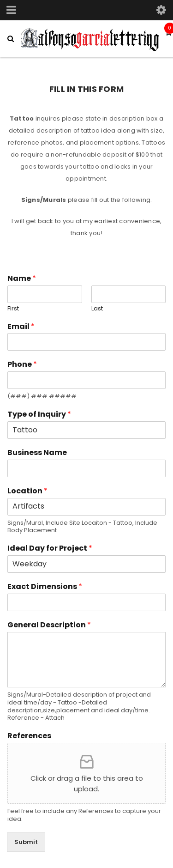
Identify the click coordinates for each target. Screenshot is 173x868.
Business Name (37, 453)
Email (21, 327)
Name (22, 279)
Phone (22, 365)
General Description (49, 625)
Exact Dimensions (45, 587)
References (29, 736)
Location (27, 491)
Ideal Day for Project (50, 549)
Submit (26, 842)
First (13, 309)
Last (97, 309)
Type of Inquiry (39, 415)
